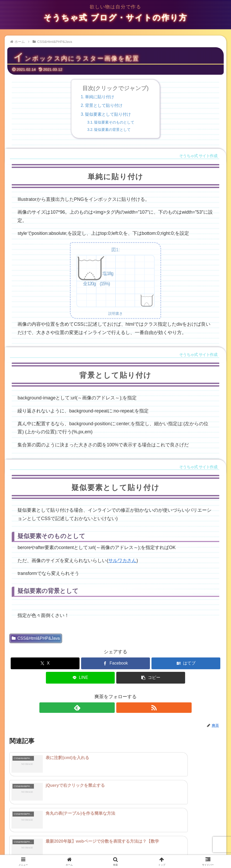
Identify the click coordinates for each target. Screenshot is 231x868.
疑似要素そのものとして (114, 122)
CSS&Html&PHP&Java (36, 638)
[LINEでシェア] (80, 678)
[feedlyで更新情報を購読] (110, 708)
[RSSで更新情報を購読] (121, 708)
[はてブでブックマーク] (186, 663)
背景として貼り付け (104, 105)
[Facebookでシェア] (115, 663)
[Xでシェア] (45, 663)
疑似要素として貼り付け (108, 114)
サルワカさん (122, 561)
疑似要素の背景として (112, 130)
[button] (151, 678)
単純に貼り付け (100, 97)
